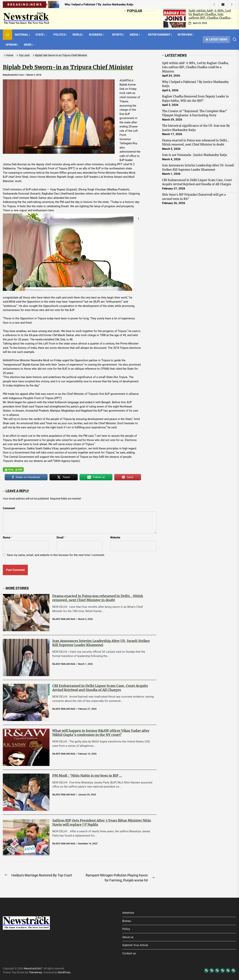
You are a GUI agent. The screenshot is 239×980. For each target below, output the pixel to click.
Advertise (128, 913)
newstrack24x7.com (13, 75)
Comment (9, 508)
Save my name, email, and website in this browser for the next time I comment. (56, 555)
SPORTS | (118, 35)
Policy (126, 929)
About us (128, 937)
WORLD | (78, 35)
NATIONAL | (22, 35)
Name (8, 538)
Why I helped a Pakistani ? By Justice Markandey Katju (195, 84)
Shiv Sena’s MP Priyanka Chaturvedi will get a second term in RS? (194, 197)
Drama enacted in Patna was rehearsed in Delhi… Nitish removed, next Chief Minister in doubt (98, 598)
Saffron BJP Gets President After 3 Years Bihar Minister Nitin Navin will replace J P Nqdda (102, 822)
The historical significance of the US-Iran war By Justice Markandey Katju (196, 128)
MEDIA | (136, 35)
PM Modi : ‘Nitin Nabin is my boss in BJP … (87, 776)
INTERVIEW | (186, 35)
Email (61, 538)
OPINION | (12, 45)
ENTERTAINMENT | (160, 35)
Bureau (127, 921)
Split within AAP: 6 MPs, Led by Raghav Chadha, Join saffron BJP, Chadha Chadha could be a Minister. (210, 16)
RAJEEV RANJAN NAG (64, 619)
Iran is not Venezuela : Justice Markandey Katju (195, 155)
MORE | (30, 45)
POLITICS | (60, 35)
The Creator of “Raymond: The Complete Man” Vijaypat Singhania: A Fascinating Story (195, 113)
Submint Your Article (135, 945)
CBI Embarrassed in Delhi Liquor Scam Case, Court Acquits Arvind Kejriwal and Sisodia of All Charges (100, 688)
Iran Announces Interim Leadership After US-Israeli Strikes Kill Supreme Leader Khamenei (101, 643)
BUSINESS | (98, 35)
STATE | (42, 35)
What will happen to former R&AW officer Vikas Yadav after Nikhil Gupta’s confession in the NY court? (101, 733)
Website (115, 538)
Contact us (129, 953)
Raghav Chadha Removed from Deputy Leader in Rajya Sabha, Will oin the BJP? (195, 99)
